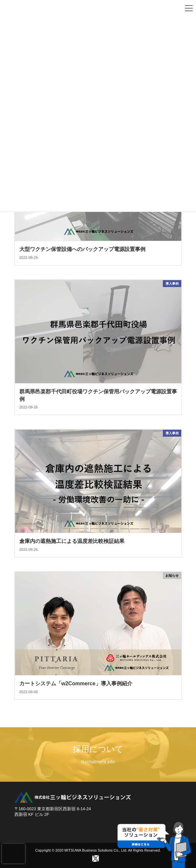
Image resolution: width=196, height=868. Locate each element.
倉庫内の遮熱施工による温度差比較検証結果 (75, 541)
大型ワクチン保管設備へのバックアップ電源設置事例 (82, 249)
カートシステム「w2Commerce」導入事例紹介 (76, 683)
